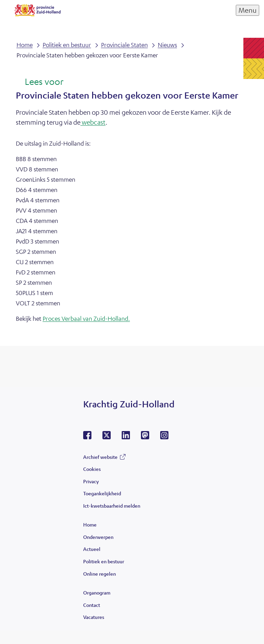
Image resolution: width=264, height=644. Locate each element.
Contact (92, 605)
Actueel (92, 549)
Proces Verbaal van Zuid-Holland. (86, 318)
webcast (93, 122)
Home (90, 524)
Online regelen (100, 574)
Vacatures (94, 617)
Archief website (100, 457)
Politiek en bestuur (104, 561)
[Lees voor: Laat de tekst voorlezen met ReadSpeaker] (40, 82)
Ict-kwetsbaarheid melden (112, 506)
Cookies (92, 469)
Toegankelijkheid (102, 493)
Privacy (91, 481)
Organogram (97, 592)
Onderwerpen (98, 537)
